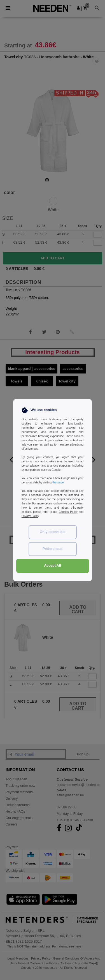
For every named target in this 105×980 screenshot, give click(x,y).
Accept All (53, 566)
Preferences (53, 549)
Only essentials (53, 532)
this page (58, 482)
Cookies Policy (68, 512)
